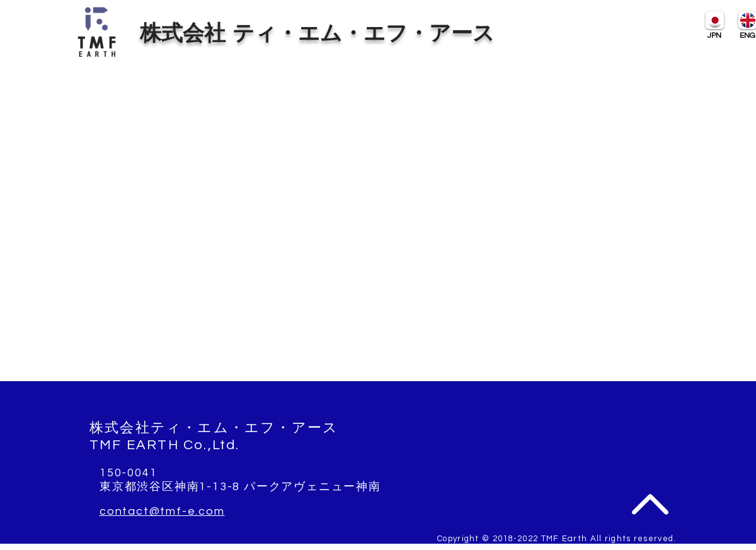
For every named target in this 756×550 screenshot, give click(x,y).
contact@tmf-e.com (162, 511)
